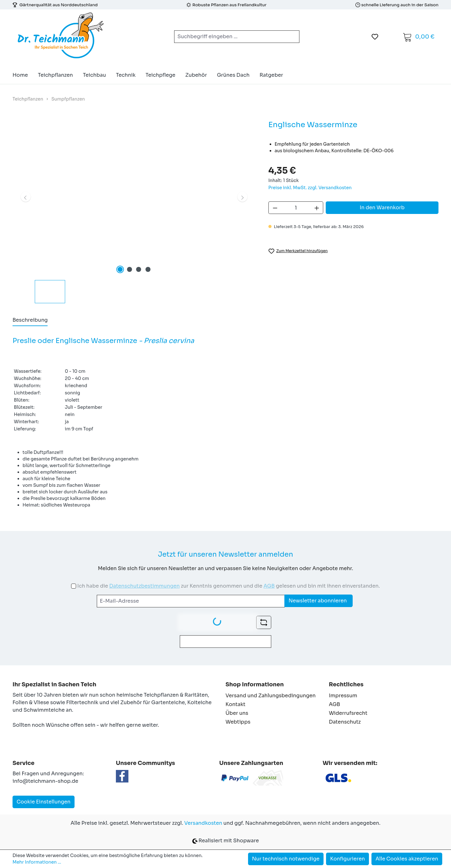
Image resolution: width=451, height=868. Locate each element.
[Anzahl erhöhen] (317, 208)
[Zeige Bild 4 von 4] (148, 269)
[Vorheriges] (26, 197)
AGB (269, 586)
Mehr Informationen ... (37, 862)
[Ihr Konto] (391, 37)
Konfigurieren (347, 859)
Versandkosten (203, 823)
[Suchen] (292, 37)
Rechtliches (346, 684)
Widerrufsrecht (348, 713)
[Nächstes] (242, 197)
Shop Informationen (255, 684)
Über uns (237, 713)
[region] (134, 211)
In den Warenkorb (382, 208)
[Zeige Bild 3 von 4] (139, 269)
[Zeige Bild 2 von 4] (129, 269)
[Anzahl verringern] (275, 208)
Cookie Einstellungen (44, 802)
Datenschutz (345, 722)
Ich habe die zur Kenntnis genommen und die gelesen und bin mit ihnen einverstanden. (229, 586)
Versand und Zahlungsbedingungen (271, 696)
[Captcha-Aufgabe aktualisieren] (264, 622)
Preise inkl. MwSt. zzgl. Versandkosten (310, 188)
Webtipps (238, 722)
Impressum (343, 696)
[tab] (30, 320)
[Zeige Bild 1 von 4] (120, 269)
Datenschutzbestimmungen (145, 586)
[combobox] (229, 37)
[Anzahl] (296, 208)
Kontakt (236, 704)
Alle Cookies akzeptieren (407, 859)
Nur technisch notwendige (286, 859)
